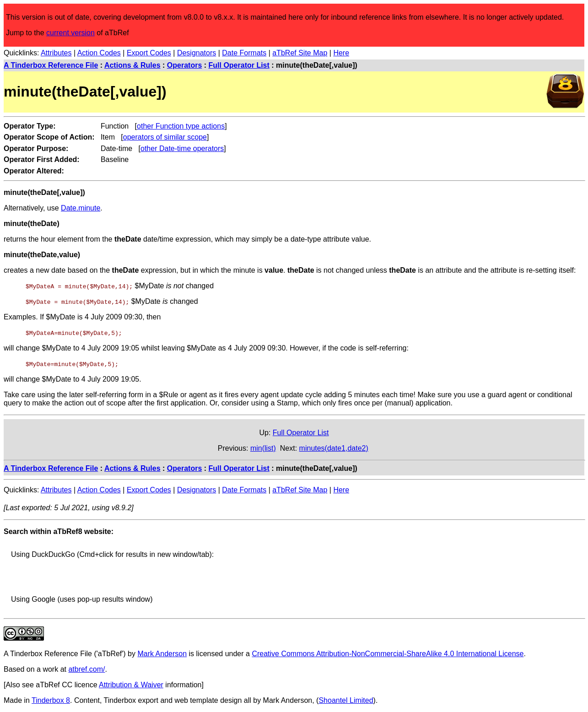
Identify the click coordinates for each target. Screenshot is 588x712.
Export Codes (149, 53)
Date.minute (81, 208)
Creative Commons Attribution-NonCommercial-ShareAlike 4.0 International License (388, 654)
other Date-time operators (182, 148)
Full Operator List (239, 65)
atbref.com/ (86, 669)
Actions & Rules (132, 65)
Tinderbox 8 (51, 700)
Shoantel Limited (346, 700)
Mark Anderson (162, 654)
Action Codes (99, 53)
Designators (197, 53)
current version (70, 33)
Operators (184, 65)
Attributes (56, 53)
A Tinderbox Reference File (51, 65)
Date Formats (244, 53)
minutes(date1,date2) (334, 448)
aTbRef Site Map (300, 53)
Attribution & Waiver (131, 685)
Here (341, 53)
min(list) (263, 448)
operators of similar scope (165, 137)
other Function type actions (181, 126)
